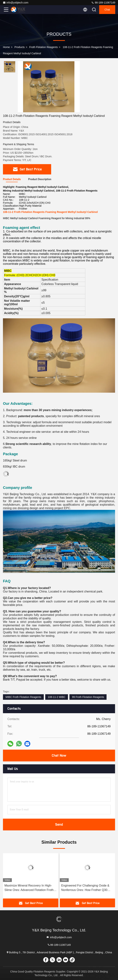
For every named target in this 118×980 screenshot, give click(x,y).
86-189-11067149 (103, 3)
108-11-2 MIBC (57, 697)
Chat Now (59, 756)
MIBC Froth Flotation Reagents (23, 697)
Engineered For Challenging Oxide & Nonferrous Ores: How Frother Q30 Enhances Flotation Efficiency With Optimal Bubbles (85, 888)
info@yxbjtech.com (16, 3)
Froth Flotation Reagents (44, 47)
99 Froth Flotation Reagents (88, 697)
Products (19, 47)
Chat (107, 10)
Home (6, 47)
